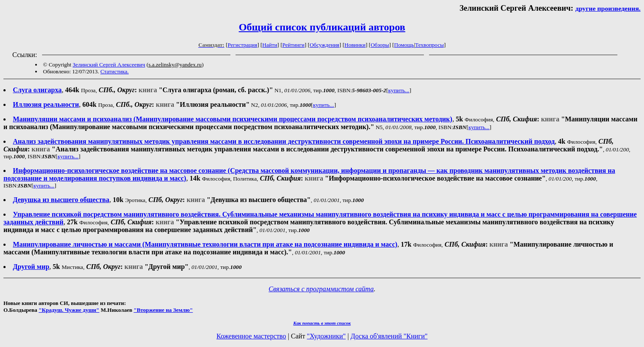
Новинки (355, 45)
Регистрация (243, 45)
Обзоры (380, 45)
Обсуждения (325, 45)
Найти (270, 45)
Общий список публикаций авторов (322, 27)
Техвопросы (430, 45)
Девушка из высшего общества (61, 200)
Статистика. (115, 71)
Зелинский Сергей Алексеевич (109, 65)
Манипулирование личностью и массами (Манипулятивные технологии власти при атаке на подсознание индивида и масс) (205, 244)
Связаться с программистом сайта (321, 289)
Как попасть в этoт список (322, 323)
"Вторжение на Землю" (163, 310)
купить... (399, 90)
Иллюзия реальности (46, 104)
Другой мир (31, 267)
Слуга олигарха (37, 90)
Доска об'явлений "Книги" (389, 336)
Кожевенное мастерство (251, 336)
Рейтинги (293, 45)
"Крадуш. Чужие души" (69, 310)
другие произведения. (608, 8)
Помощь (404, 45)
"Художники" (326, 336)
